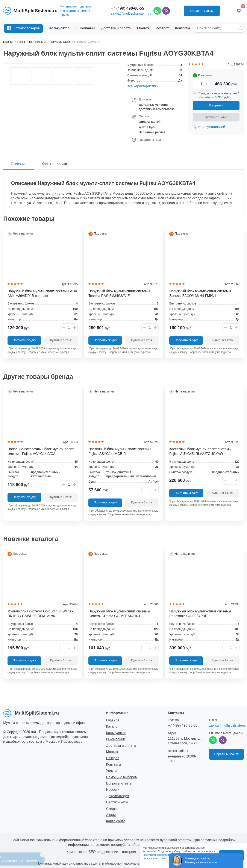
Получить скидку (24, 340)
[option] (62, 63)
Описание (19, 164)
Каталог (112, 726)
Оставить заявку (202, 11)
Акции (111, 815)
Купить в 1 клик (216, 117)
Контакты (114, 764)
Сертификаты (117, 802)
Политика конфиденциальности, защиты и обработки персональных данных (97, 863)
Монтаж (112, 752)
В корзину (216, 105)
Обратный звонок (226, 754)
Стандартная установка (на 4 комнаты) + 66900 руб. (219, 95)
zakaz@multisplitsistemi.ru (131, 13)
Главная (113, 720)
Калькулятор (116, 733)
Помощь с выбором (122, 777)
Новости (113, 790)
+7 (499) (128, 8)
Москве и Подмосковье (64, 742)
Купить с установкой (209, 127)
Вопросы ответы (119, 783)
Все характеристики (143, 86)
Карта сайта (116, 821)
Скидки (112, 809)
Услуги (111, 771)
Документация (118, 796)
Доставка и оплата (121, 746)
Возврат (113, 758)
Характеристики (54, 164)
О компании (116, 739)
